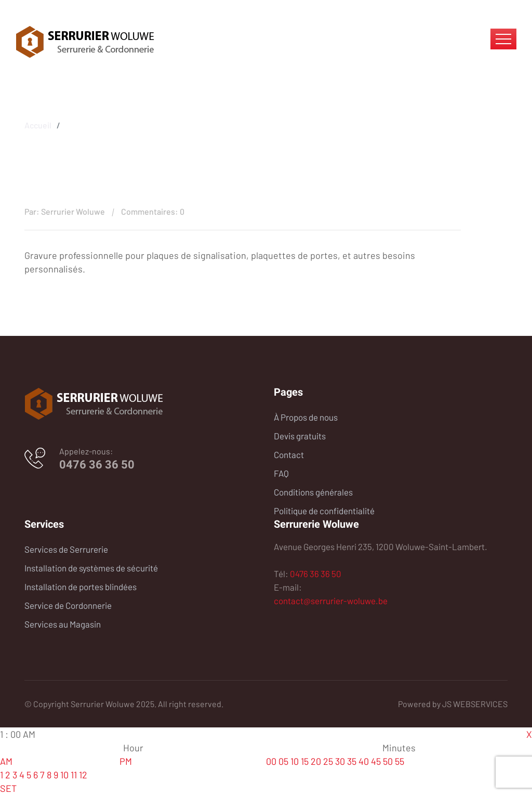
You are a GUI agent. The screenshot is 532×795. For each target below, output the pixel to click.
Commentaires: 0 (153, 211)
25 (328, 761)
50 (388, 761)
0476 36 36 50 (97, 465)
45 (376, 761)
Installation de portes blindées (81, 587)
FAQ (281, 473)
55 (400, 761)
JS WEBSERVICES (475, 704)
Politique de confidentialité (324, 511)
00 (271, 761)
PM (126, 761)
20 (316, 761)
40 (364, 761)
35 (352, 761)
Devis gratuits (300, 436)
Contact (289, 454)
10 (64, 775)
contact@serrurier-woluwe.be (331, 601)
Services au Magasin (63, 624)
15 (305, 761)
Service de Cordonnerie (68, 605)
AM (6, 761)
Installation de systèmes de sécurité (91, 568)
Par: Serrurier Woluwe (65, 211)
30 (340, 761)
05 (283, 761)
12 (83, 775)
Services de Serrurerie (66, 549)
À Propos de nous (306, 417)
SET (8, 788)
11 (74, 775)
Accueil (38, 123)
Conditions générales (313, 492)
